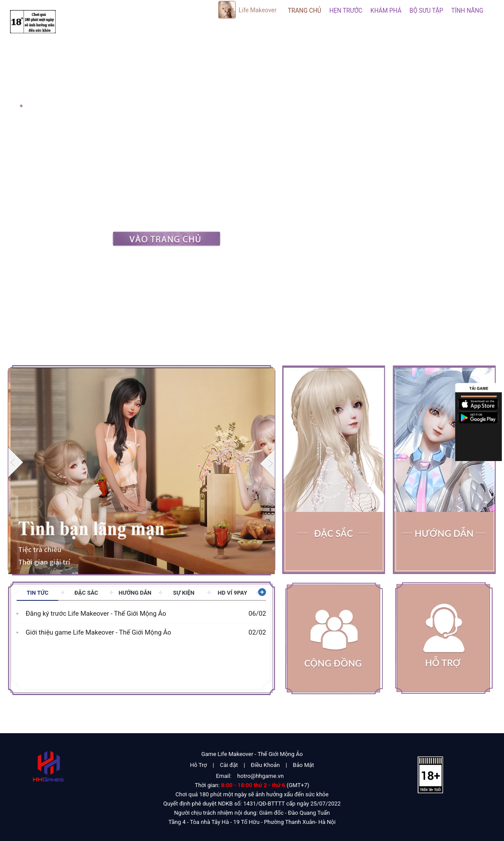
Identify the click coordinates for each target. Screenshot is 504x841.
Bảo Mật (303, 765)
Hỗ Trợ (198, 765)
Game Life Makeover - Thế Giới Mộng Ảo (252, 754)
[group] (142, 470)
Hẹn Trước (346, 11)
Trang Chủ (305, 11)
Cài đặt (229, 765)
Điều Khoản (265, 765)
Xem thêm (261, 592)
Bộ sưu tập (426, 11)
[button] (268, 463)
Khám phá (386, 11)
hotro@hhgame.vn (260, 776)
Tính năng (467, 11)
